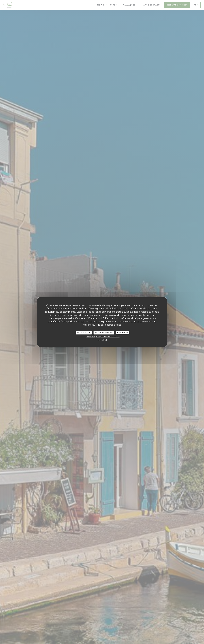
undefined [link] (103, 340)
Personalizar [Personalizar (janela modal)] (123, 332)
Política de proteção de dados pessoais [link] (103, 337)
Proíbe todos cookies (104, 332)
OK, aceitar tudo (84, 332)
